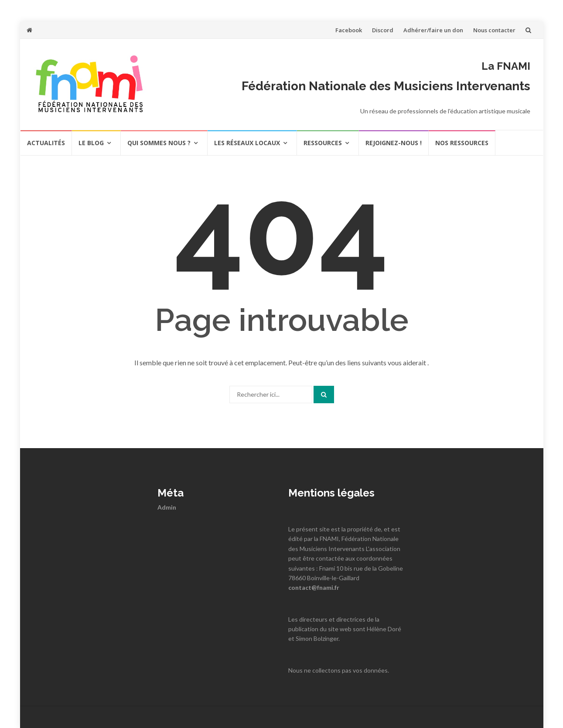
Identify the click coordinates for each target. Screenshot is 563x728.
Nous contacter (494, 30)
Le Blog (91, 143)
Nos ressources (462, 143)
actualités (46, 143)
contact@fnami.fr (314, 587)
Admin (167, 507)
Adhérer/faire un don (433, 30)
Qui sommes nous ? (159, 143)
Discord (383, 30)
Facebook (349, 30)
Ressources (323, 143)
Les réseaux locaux (247, 143)
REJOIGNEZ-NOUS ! (394, 143)
